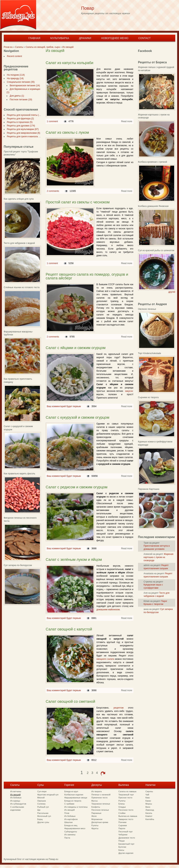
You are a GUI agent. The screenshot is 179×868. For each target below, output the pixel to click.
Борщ (40, 819)
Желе (94, 816)
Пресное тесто (125, 798)
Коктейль (150, 819)
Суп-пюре (42, 791)
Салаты (19, 47)
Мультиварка (60, 38)
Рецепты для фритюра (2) (20, 119)
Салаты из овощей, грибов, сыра (43, 47)
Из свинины (70, 835)
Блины (122, 804)
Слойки (122, 813)
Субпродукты (71, 832)
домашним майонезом (108, 610)
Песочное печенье (100, 810)
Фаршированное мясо (75, 828)
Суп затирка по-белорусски (18, 565)
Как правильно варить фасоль (19, 474)
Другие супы (43, 822)
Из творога (96, 791)
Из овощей (68, 47)
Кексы (121, 850)
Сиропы (149, 791)
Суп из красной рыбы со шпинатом (156, 250)
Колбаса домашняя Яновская (153, 206)
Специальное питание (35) (20, 82)
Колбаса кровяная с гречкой (153, 162)
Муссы (95, 801)
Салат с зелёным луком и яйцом (74, 559)
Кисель (149, 813)
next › (103, 774)
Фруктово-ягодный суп (48, 795)
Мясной (41, 798)
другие (172, 292)
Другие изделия (126, 853)
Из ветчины (16, 791)
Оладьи (122, 807)
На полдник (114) (15, 75)
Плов (67, 813)
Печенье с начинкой (101, 795)
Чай (147, 795)
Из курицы (15, 801)
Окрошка (42, 801)
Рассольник (43, 813)
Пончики (122, 822)
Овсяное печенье (147, 309)
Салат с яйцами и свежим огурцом (76, 348)
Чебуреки (123, 835)
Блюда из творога (73, 801)
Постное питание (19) (20, 100)
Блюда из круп (71, 791)
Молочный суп (44, 816)
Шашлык (68, 822)
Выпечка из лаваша (128, 816)
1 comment (52, 121)
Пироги (122, 828)
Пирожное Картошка (149, 489)
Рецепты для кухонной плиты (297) (24, 115)
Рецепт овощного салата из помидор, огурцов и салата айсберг (87, 276)
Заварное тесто (126, 819)
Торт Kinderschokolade (150, 353)
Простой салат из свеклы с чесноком (78, 202)
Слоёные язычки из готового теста (22, 287)
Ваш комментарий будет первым (64, 406)
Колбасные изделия (74, 795)
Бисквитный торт (126, 844)
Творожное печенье (101, 804)
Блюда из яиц (71, 825)
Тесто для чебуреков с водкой (19, 243)
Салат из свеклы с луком (67, 132)
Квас (148, 798)
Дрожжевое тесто (127, 838)
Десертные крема (100, 822)
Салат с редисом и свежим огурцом (77, 487)
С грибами (69, 804)
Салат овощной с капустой (69, 629)
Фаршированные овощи (76, 798)
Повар (88, 8)
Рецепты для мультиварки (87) (22, 129)
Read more (127, 121)
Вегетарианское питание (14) (24, 86)
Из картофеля (71, 819)
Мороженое (97, 819)
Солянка (41, 804)
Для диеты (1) (16, 96)
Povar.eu (8, 47)
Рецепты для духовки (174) (20, 126)
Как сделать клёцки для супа (19, 199)
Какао (148, 801)
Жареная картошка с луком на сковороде (158, 557)
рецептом (119, 708)
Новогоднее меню (115, 38)
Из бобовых (16, 798)
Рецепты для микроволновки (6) (23, 133)
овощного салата (105, 659)
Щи (39, 810)
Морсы (149, 804)
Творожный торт (126, 795)
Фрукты (95, 828)
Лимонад (150, 810)
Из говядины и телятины (76, 807)
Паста (67, 838)
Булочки (122, 847)
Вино (148, 807)
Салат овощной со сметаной (70, 701)
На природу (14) (14, 78)
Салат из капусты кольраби (69, 63)
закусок (129, 391)
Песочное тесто (126, 810)
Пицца (121, 841)
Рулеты (95, 825)
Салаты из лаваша (127, 791)
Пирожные (96, 813)
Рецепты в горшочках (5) (19, 122)
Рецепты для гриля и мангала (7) (23, 137)
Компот (149, 816)
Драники (85, 38)
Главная (34, 38)
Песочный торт (125, 832)
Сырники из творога (148, 397)
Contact (144, 38)
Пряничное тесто (99, 798)
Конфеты (96, 807)
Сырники (123, 825)
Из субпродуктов (18, 804)
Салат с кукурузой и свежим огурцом (77, 417)
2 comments (53, 191)
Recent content (14, 56)
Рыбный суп (43, 807)
